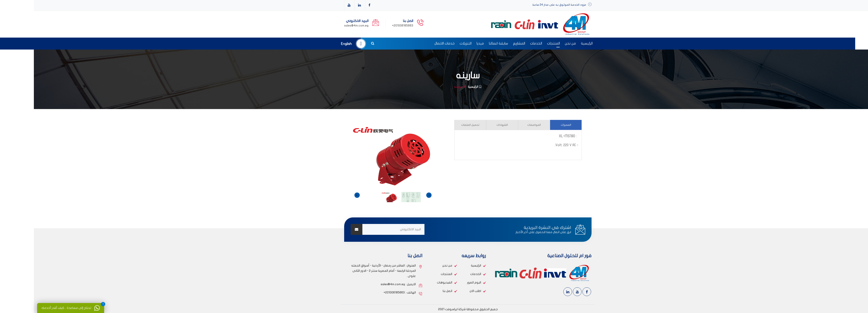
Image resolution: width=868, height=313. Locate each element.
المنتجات (520, 43)
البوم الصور (440, 282)
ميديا (446, 43)
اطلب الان (441, 291)
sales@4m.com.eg (322, 26)
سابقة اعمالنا (465, 43)
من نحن (537, 43)
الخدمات (502, 43)
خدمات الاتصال (411, 43)
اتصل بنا (414, 291)
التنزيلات (432, 43)
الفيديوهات (411, 282)
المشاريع (485, 43)
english (312, 44)
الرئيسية (553, 43)
